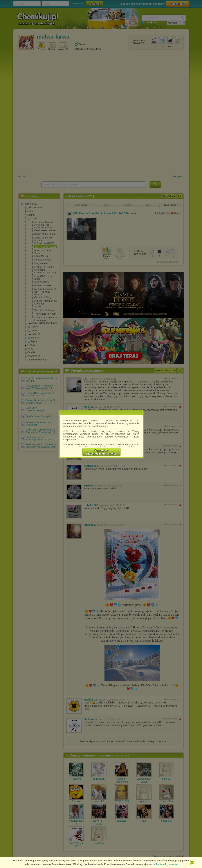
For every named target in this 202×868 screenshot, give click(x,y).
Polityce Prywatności (167, 864)
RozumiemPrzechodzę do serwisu (102, 452)
